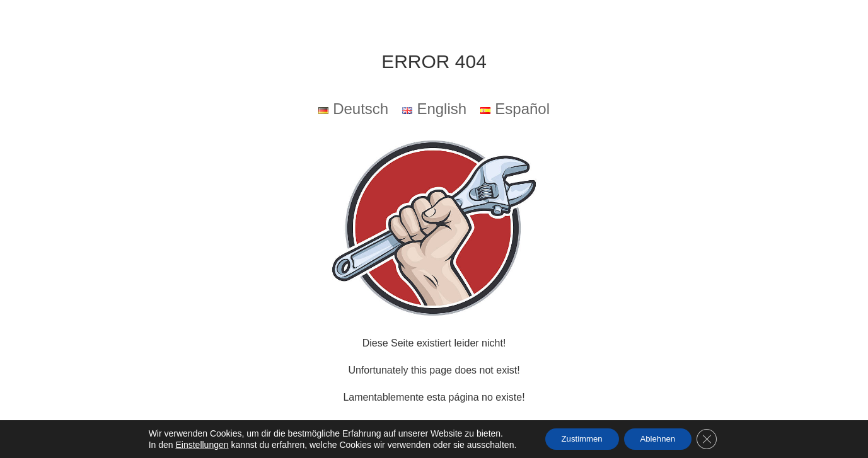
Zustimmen (577, 438)
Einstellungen (194, 444)
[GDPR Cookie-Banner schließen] (714, 438)
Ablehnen (660, 438)
